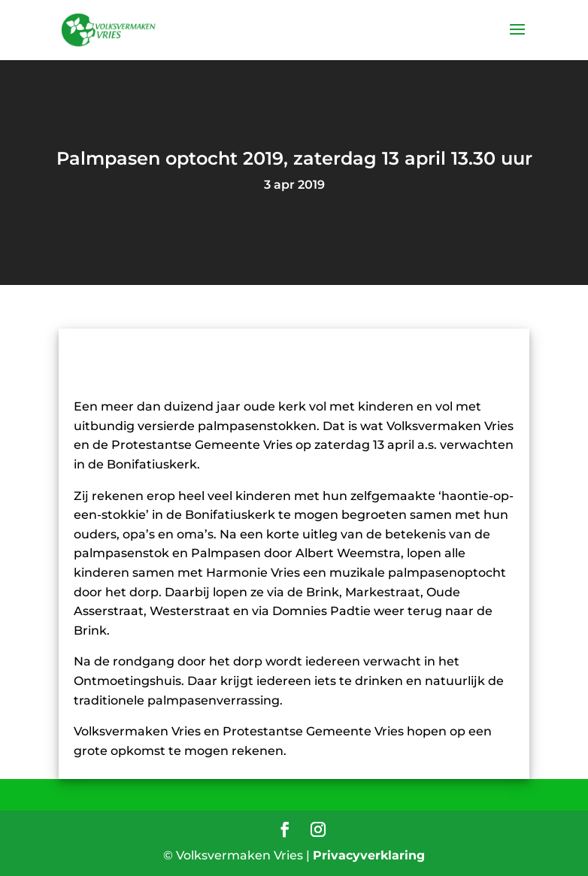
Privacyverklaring (369, 855)
